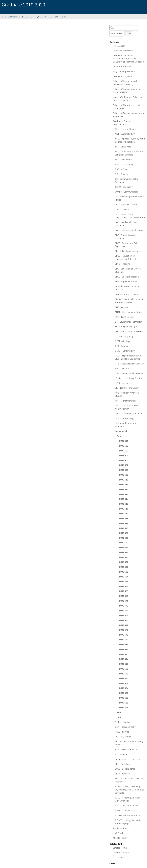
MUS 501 (124, 441)
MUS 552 (124, 649)
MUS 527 (124, 562)
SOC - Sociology (123, 764)
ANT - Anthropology (125, 134)
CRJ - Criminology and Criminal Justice (129, 198)
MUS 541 (124, 601)
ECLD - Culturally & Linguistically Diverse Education (130, 216)
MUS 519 (124, 523)
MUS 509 (124, 475)
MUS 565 (124, 693)
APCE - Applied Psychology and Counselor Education (130, 140)
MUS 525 (124, 552)
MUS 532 (124, 567)
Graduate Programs (122, 76)
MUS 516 (124, 509)
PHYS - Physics (122, 732)
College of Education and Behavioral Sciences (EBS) (125, 83)
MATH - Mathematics (125, 401)
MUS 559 (124, 674)
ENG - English (121, 307)
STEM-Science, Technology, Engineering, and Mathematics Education (129, 790)
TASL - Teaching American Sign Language (128, 799)
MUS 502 (124, 446)
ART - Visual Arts (123, 147)
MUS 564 (124, 688)
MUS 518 (124, 518)
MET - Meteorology (124, 418)
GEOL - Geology (123, 341)
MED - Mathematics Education (130, 413)
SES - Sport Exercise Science (128, 759)
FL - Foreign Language (126, 326)
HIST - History (122, 368)
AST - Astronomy (123, 159)
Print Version (119, 46)
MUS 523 (124, 543)
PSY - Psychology (123, 737)
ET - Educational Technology (129, 322)
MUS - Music (49, 17)
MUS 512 (124, 489)
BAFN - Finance (122, 169)
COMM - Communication (127, 192)
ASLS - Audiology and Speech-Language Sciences (129, 153)
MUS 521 (124, 533)
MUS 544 (124, 615)
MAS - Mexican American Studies (127, 394)
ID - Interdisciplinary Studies (128, 378)
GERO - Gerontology (125, 351)
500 (56, 17)
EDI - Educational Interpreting (129, 251)
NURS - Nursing (123, 722)
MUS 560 (124, 678)
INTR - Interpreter (124, 383)
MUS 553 (124, 654)
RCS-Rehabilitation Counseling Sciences (129, 743)
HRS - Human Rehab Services (129, 373)
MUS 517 (124, 514)
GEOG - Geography (124, 336)
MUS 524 (124, 547)
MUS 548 (124, 630)
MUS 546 (124, 620)
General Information (122, 67)
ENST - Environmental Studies (129, 312)
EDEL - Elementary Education (129, 230)
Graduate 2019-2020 (9, 17)
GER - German (122, 346)
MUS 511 (124, 484)
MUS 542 (124, 606)
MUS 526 (124, 557)
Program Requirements (124, 71)
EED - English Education (126, 282)
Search (128, 34)
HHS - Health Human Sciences (129, 364)
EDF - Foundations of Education (125, 237)
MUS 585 (124, 703)
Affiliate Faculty (120, 838)
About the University (123, 50)
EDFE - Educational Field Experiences (127, 245)
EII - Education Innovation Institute (127, 288)
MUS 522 (124, 538)
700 (119, 717)
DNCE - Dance (122, 209)
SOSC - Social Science (125, 769)
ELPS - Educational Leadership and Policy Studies (129, 301)
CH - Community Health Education (126, 180)
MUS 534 (124, 577)
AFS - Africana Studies (125, 129)
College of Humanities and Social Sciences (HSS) (128, 91)
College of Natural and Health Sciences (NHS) (127, 107)
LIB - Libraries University (127, 388)
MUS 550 (124, 640)
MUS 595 (124, 708)
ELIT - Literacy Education (127, 294)
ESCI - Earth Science (124, 317)
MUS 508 (124, 470)
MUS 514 (124, 499)
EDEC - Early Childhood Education (126, 224)
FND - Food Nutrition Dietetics (130, 331)
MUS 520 (124, 528)
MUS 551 (124, 644)
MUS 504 (124, 455)
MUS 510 (124, 480)
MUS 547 (124, 625)
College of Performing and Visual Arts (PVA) (128, 115)
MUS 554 (124, 659)
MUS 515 (124, 504)
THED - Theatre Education (128, 815)
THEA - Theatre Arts (125, 810)
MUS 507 (124, 465)
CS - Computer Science (126, 205)
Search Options (127, 31)
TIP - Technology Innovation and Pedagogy (129, 822)
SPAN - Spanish (122, 774)
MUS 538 (124, 586)
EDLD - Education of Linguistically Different (126, 257)
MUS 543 (124, 611)
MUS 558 (124, 669)
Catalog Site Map (121, 853)
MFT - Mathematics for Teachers (126, 425)
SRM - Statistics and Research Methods (129, 780)
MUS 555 (124, 664)
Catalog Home (120, 848)
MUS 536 (124, 581)
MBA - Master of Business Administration (127, 407)
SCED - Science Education (127, 749)
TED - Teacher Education (127, 805)
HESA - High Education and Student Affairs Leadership (128, 357)
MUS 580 (124, 698)
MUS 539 (124, 591)
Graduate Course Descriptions (30, 17)
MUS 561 (124, 683)
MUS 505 (124, 460)
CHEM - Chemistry (124, 187)
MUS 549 (124, 635)
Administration (120, 828)
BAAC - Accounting (124, 164)
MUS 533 (124, 572)
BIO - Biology (121, 174)
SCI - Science (121, 754)
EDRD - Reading (123, 264)
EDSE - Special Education (127, 277)
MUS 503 (124, 451)
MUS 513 (124, 494)
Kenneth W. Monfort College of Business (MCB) (128, 99)
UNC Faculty (119, 833)
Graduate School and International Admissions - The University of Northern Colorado (128, 59)
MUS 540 (124, 596)
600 (119, 712)
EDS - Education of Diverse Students (128, 270)
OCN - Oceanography (125, 727)
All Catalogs (118, 857)
